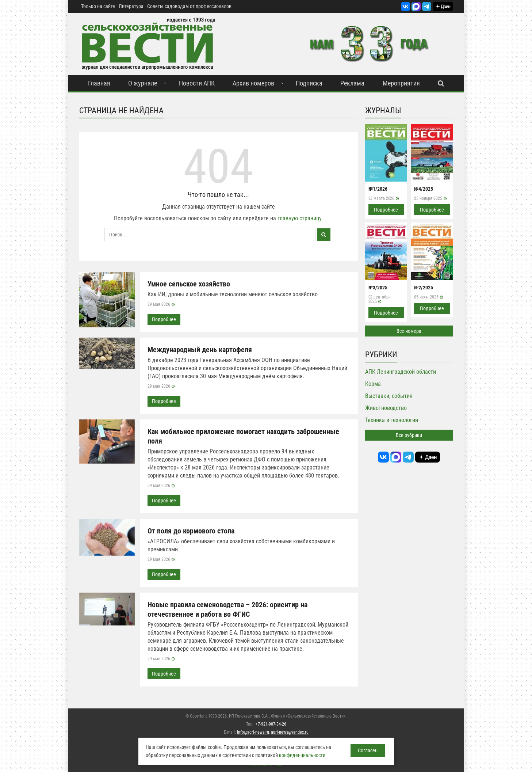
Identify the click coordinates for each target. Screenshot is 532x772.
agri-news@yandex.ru (290, 732)
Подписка (309, 83)
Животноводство (386, 408)
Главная (99, 83)
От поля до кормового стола (191, 531)
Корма (373, 384)
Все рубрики (409, 435)
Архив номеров (253, 83)
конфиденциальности (302, 755)
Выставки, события (389, 396)
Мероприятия (401, 83)
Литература (131, 6)
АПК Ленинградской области (401, 372)
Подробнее (164, 319)
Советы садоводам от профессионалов (189, 6)
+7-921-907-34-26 (271, 724)
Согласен (368, 750)
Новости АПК (197, 83)
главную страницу (299, 218)
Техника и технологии (392, 420)
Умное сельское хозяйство (189, 284)
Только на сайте (98, 6)
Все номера (409, 331)
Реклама (352, 83)
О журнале (143, 83)
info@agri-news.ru (253, 732)
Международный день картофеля (200, 350)
